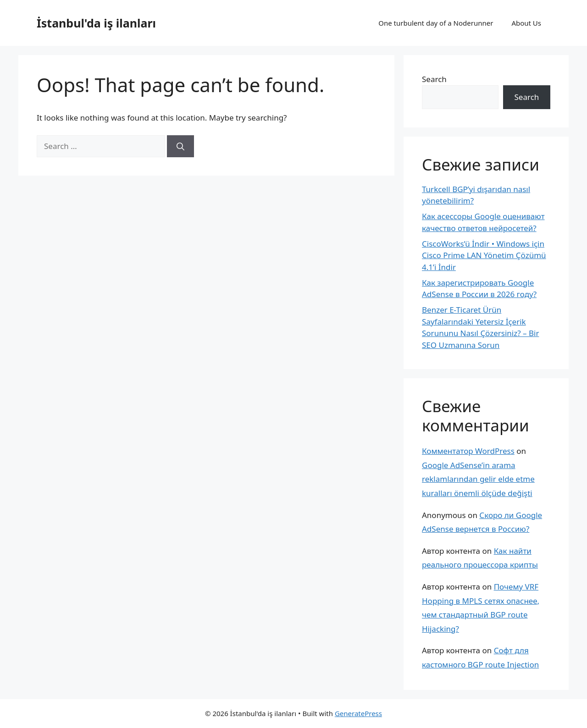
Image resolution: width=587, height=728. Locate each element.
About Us (526, 23)
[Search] (180, 146)
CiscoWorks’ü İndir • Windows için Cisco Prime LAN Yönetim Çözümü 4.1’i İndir (484, 255)
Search (434, 79)
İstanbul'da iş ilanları (96, 23)
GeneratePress (358, 713)
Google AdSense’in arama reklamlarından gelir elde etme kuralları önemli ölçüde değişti (478, 479)
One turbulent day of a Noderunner (436, 23)
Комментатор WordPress (468, 451)
